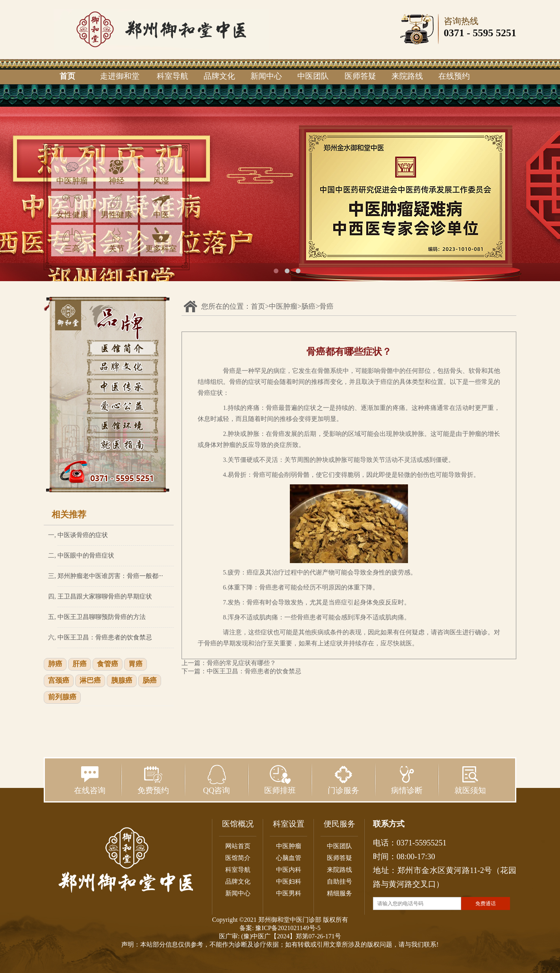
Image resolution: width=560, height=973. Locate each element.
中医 (161, 206)
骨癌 (326, 306)
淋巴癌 (90, 681)
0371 (454, 33)
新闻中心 (266, 76)
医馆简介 (238, 858)
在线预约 (454, 76)
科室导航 (172, 76)
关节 (117, 240)
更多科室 (161, 240)
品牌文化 (219, 76)
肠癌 (150, 681)
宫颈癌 (59, 681)
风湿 (161, 172)
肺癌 (55, 664)
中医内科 (289, 870)
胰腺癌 (122, 681)
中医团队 (313, 76)
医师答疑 (360, 76)
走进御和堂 (120, 76)
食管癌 (108, 664)
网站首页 (238, 846)
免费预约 (153, 780)
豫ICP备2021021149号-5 (288, 928)
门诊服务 (343, 780)
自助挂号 (339, 881)
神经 (117, 172)
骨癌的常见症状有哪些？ (241, 663)
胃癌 (135, 664)
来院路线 (407, 76)
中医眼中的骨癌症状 (86, 555)
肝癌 (80, 664)
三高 (72, 240)
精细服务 (339, 893)
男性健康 (117, 206)
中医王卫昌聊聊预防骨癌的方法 (102, 617)
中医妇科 (289, 881)
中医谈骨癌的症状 (83, 535)
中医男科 (289, 893)
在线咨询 (90, 780)
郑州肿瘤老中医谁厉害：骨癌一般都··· (110, 576)
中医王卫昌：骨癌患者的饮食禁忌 (105, 637)
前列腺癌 (62, 697)
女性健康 (72, 206)
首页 (67, 76)
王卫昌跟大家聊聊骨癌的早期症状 (105, 596)
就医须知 (470, 780)
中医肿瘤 (72, 172)
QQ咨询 (217, 780)
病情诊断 (407, 780)
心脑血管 (289, 858)
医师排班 (280, 780)
